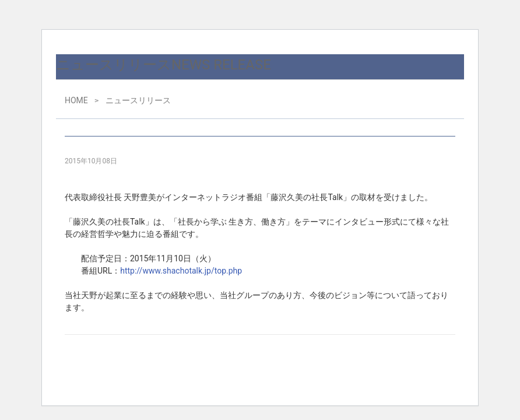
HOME (76, 100)
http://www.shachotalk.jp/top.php (181, 271)
